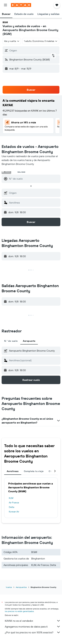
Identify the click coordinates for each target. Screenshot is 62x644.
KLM (11, 498)
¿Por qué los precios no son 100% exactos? (33, 632)
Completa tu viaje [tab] (34, 471)
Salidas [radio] (21, 172)
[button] (5, 5)
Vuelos (9, 587)
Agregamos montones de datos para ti (33, 627)
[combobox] (12, 41)
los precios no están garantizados (19, 611)
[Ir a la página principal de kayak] (21, 5)
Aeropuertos (21, 587)
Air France (14, 503)
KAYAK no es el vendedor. (33, 621)
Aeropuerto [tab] (29, 341)
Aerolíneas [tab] (13, 471)
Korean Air (14, 512)
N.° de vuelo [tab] (11, 341)
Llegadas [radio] (6, 172)
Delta (12, 507)
